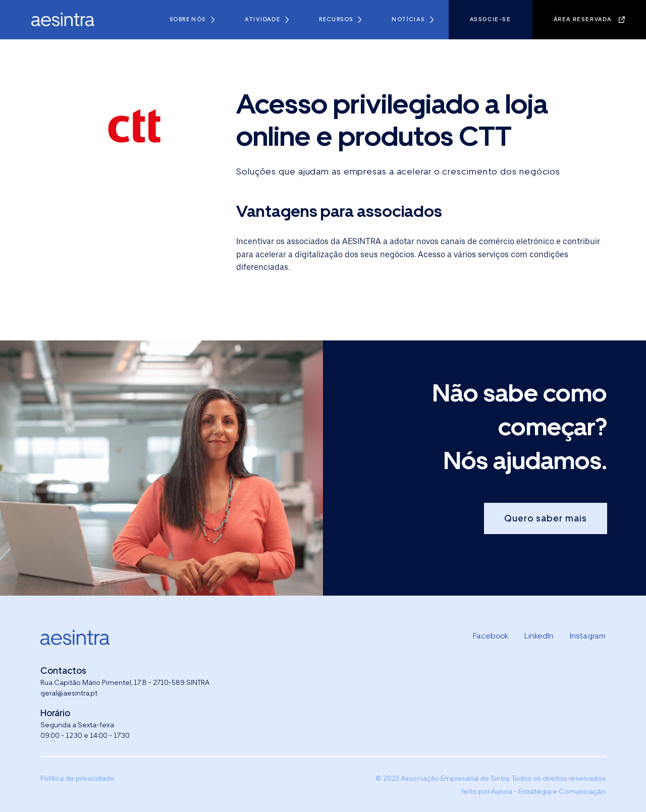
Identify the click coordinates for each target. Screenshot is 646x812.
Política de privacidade (77, 778)
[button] (192, 20)
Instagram (588, 636)
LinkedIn (539, 636)
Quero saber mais (546, 518)
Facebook (491, 636)
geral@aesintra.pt (69, 693)
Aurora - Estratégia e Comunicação (548, 791)
